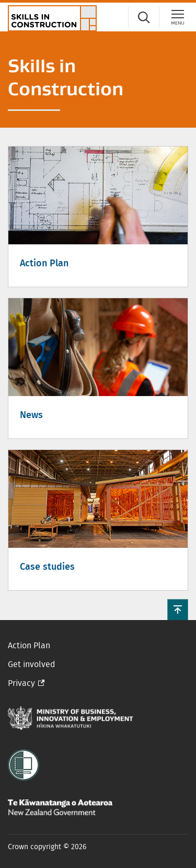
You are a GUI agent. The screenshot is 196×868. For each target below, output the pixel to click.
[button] (178, 610)
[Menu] (178, 17)
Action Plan (44, 264)
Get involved (32, 664)
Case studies (47, 567)
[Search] (144, 17)
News (31, 415)
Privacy (21, 683)
